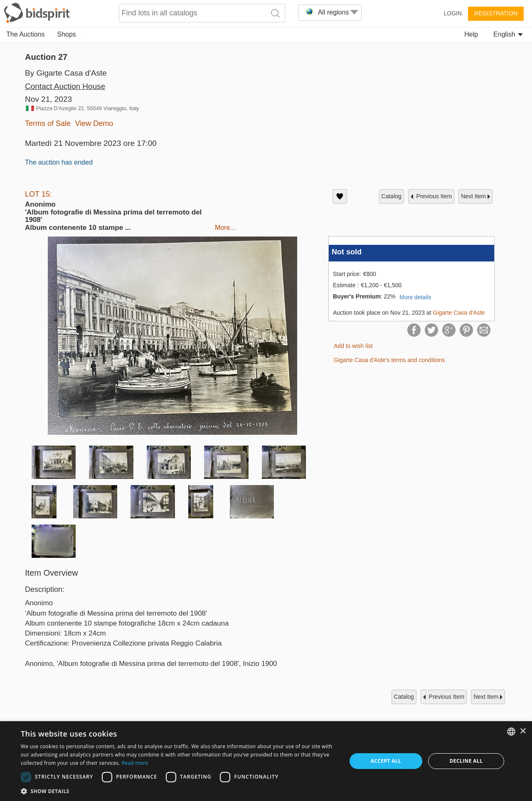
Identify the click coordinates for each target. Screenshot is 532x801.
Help (471, 34)
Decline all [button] (466, 761)
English (508, 34)
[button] (179, 791)
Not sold (347, 252)
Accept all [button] (386, 761)
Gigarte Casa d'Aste (459, 313)
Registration (496, 13)
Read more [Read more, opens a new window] (135, 763)
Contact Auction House (65, 86)
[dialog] (266, 761)
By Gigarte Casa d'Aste (66, 73)
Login (453, 13)
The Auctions (26, 34)
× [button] (523, 731)
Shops (67, 34)
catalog (392, 196)
